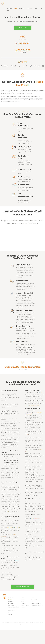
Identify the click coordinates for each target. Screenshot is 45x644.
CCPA (23, 607)
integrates (17, 561)
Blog (23, 598)
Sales (33, 598)
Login (7, 11)
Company (24, 595)
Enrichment (30, 9)
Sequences (22, 9)
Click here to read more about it (32, 405)
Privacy (24, 603)
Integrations (12, 611)
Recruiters (34, 600)
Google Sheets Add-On (14, 607)
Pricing (37, 9)
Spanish (10, 615)
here (8, 511)
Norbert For (35, 595)
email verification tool (35, 519)
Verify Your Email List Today (22, 587)
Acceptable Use (25, 605)
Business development (37, 605)
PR (32, 602)
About (23, 600)
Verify (16, 9)
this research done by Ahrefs (13, 527)
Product (10, 595)
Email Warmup (12, 605)
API (41, 9)
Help (23, 609)
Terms (23, 602)
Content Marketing (36, 603)
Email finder (9, 9)
